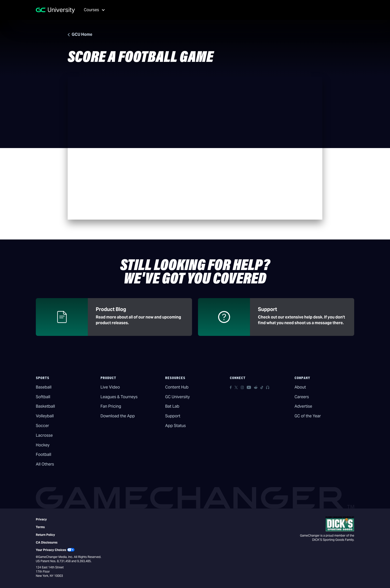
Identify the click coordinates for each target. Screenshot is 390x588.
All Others (45, 464)
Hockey (43, 445)
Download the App (118, 416)
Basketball (45, 406)
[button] (93, 10)
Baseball (44, 387)
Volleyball (45, 416)
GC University (177, 397)
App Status (175, 426)
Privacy (41, 519)
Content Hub (177, 387)
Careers (302, 397)
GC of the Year (308, 416)
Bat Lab (172, 406)
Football (44, 454)
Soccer (42, 426)
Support (173, 416)
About (300, 387)
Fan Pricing (111, 406)
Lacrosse (44, 435)
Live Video (110, 387)
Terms (40, 527)
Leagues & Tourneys (119, 397)
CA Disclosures (47, 542)
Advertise (303, 406)
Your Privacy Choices (51, 550)
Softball (43, 397)
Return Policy (45, 535)
